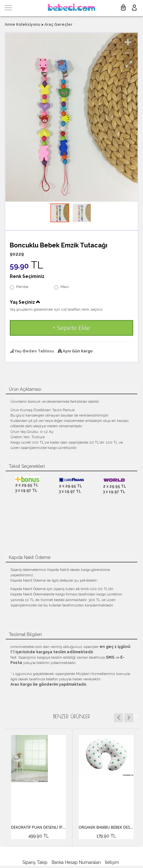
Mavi (61, 287)
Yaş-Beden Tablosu (34, 351)
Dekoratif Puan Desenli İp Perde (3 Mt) (38, 827)
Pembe (19, 287)
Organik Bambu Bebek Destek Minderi (106, 827)
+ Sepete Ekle (71, 328)
